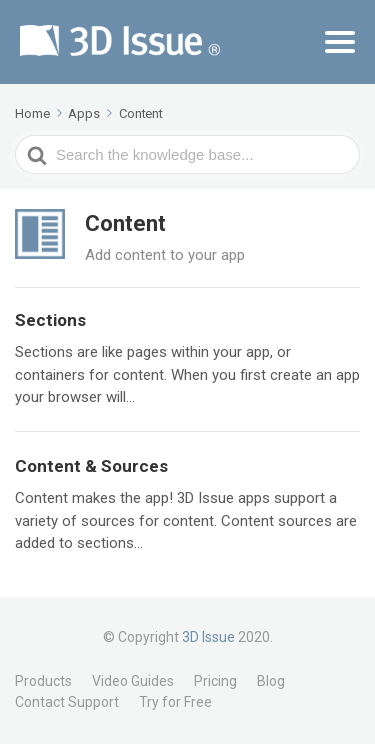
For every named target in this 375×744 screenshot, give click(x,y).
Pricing (215, 681)
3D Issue (208, 637)
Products (43, 681)
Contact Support (67, 702)
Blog (271, 681)
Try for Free (175, 702)
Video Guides (133, 681)
